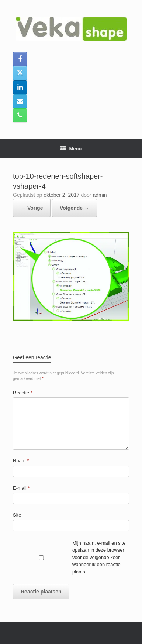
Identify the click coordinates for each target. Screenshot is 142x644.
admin (100, 195)
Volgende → (75, 208)
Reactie (23, 393)
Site (17, 515)
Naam (21, 461)
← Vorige (32, 208)
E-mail (21, 488)
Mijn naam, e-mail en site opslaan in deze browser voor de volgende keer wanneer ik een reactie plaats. (99, 557)
